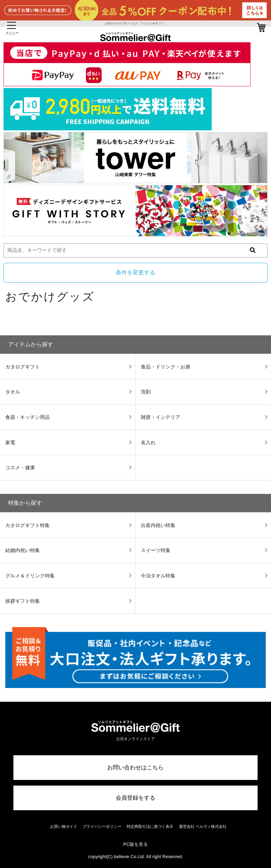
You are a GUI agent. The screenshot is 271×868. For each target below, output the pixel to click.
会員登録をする (135, 798)
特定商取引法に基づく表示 (150, 826)
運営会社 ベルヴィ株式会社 (203, 826)
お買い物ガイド (64, 826)
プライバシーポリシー (102, 826)
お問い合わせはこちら (135, 767)
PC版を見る (135, 844)
